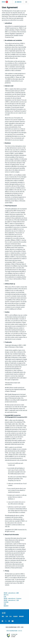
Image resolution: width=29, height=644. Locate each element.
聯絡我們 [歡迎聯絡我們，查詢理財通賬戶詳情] (6, 606)
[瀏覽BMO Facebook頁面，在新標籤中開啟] (2, 621)
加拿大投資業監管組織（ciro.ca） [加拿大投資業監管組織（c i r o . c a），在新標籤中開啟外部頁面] (15, 631)
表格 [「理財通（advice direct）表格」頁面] (5, 604)
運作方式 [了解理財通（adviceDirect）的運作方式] (6, 595)
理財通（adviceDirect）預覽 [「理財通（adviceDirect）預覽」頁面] (11, 600)
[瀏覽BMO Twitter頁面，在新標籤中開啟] (6, 621)
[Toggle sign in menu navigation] (18, 2)
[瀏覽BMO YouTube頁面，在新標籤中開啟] (13, 621)
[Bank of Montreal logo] (5, 2)
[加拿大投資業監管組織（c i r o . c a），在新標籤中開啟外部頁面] (14, 635)
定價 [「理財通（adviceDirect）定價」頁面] (5, 597)
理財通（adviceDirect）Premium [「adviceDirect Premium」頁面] (12, 599)
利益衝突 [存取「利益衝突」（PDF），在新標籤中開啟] (15, 616)
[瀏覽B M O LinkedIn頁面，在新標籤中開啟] (9, 621)
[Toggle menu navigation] (26, 2)
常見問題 (6, 602)
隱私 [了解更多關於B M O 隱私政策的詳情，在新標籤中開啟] (3, 616)
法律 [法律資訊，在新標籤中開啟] (7, 616)
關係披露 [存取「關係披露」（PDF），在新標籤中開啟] (21, 616)
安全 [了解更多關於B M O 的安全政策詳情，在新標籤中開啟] (11, 616)
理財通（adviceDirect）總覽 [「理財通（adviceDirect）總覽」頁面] (11, 593)
